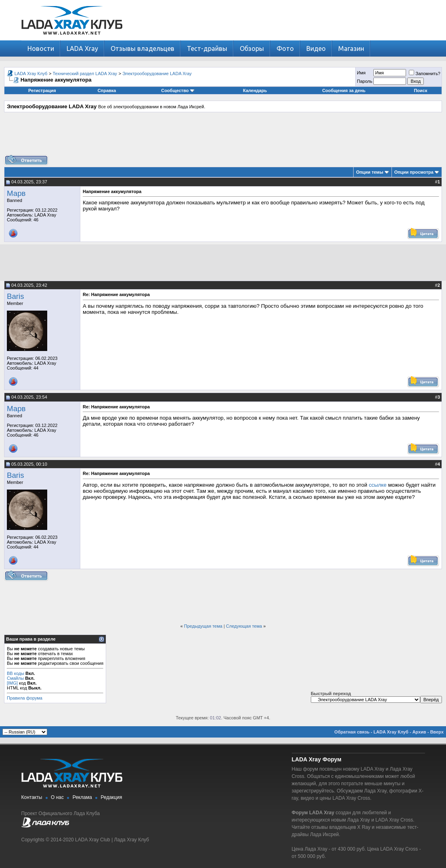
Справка (107, 90)
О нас (57, 797)
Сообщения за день (344, 90)
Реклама (82, 797)
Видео (316, 48)
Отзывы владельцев (142, 48)
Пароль (364, 81)
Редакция (112, 797)
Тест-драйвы (207, 48)
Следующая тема (244, 626)
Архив (419, 732)
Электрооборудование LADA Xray (157, 74)
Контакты (32, 797)
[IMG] (12, 683)
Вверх (437, 732)
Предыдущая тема (203, 626)
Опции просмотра (414, 172)
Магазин (351, 48)
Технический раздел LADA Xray (85, 74)
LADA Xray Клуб (31, 74)
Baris (16, 296)
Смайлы (15, 678)
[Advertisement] (223, 137)
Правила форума (25, 698)
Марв (16, 193)
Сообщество (178, 90)
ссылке (378, 485)
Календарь (255, 90)
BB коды (16, 673)
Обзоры (252, 48)
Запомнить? (425, 74)
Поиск (420, 90)
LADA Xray (82, 48)
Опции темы (370, 172)
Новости (41, 48)
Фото (285, 48)
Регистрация (42, 90)
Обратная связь (352, 732)
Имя (361, 73)
